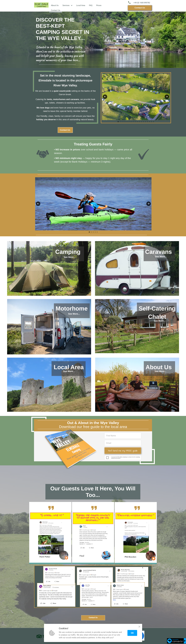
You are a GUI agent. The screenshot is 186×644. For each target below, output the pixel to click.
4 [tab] (95, 232)
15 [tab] (146, 122)
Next (149, 204)
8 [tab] (132, 122)
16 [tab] (148, 122)
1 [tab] (89, 232)
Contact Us (56, 10)
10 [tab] (136, 122)
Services (67, 5)
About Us (55, 5)
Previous (38, 204)
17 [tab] (150, 122)
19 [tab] (154, 122)
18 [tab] (152, 122)
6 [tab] (128, 122)
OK (132, 633)
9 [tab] (134, 122)
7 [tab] (130, 122)
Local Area (81, 5)
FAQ (91, 5)
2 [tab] (91, 232)
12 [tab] (140, 122)
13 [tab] (142, 122)
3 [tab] (93, 232)
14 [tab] (144, 122)
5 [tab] (97, 232)
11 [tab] (138, 122)
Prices (99, 5)
